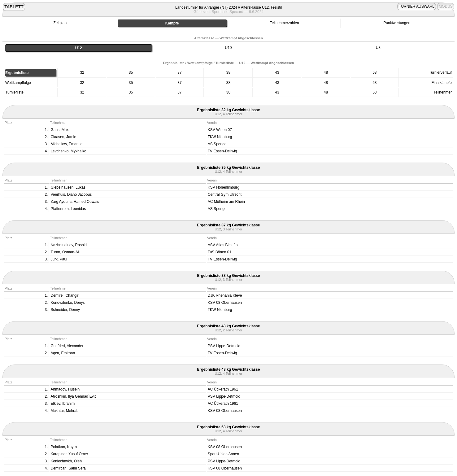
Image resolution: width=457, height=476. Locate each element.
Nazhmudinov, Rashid (69, 245)
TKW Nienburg (220, 137)
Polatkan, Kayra (64, 447)
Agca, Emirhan (63, 353)
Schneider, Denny (65, 310)
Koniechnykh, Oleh (66, 461)
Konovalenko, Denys (67, 303)
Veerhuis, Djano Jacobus (71, 194)
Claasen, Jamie (63, 137)
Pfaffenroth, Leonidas (68, 209)
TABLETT (14, 7)
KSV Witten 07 (220, 130)
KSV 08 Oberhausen (225, 303)
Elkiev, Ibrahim (63, 404)
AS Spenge (217, 144)
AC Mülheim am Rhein (226, 202)
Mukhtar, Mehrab (64, 411)
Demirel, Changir (64, 295)
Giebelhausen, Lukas (68, 187)
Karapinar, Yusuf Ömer (69, 454)
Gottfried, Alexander (67, 346)
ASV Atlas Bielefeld (224, 245)
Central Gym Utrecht (225, 194)
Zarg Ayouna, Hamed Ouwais (75, 202)
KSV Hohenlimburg (224, 187)
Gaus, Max (59, 130)
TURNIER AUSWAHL (417, 7)
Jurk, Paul (59, 259)
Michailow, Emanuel (67, 144)
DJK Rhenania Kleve (225, 295)
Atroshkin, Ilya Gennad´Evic (73, 396)
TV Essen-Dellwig (222, 151)
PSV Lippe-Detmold (224, 346)
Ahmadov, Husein (65, 389)
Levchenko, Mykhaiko (68, 151)
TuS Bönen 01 (220, 252)
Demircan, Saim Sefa (68, 468)
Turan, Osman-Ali (65, 252)
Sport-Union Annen (223, 454)
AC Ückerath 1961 (223, 389)
